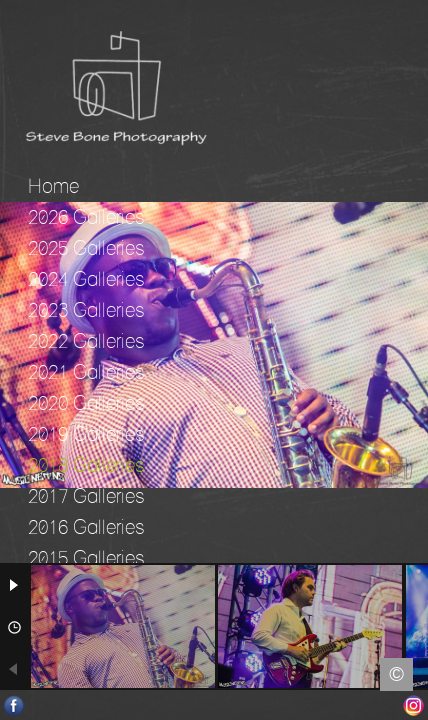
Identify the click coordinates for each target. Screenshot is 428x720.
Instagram (413, 705)
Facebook (14, 705)
